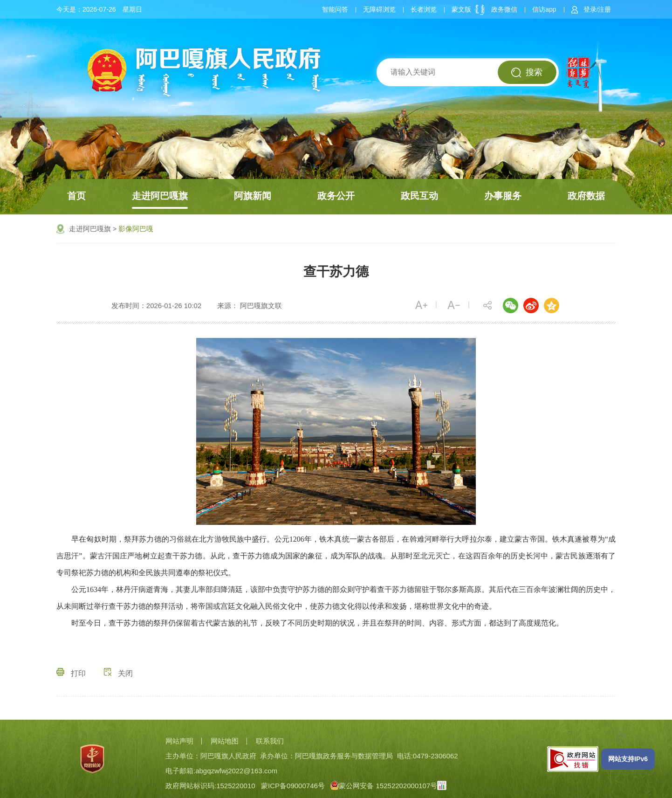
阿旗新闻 (253, 196)
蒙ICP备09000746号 (293, 786)
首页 (76, 196)
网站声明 (179, 741)
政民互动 (419, 196)
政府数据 (586, 196)
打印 (71, 673)
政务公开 (336, 196)
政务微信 (504, 9)
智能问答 (335, 9)
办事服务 (503, 196)
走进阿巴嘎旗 (160, 196)
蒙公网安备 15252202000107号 (384, 786)
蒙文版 (461, 9)
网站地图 (225, 741)
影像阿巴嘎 (136, 229)
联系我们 (270, 741)
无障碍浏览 (379, 9)
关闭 (118, 673)
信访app (544, 9)
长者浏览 (424, 9)
